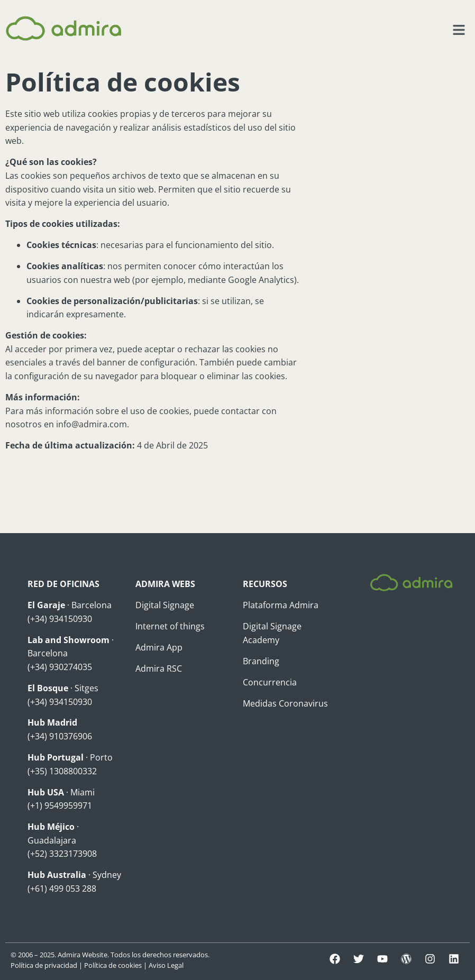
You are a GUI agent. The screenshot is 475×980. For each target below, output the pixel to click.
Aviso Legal (166, 965)
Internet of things (170, 626)
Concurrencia (270, 682)
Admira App (159, 647)
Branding (261, 661)
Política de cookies (113, 965)
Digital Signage (165, 605)
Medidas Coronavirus (285, 703)
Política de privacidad (44, 965)
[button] (459, 30)
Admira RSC (159, 668)
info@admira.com (92, 424)
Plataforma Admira (281, 605)
